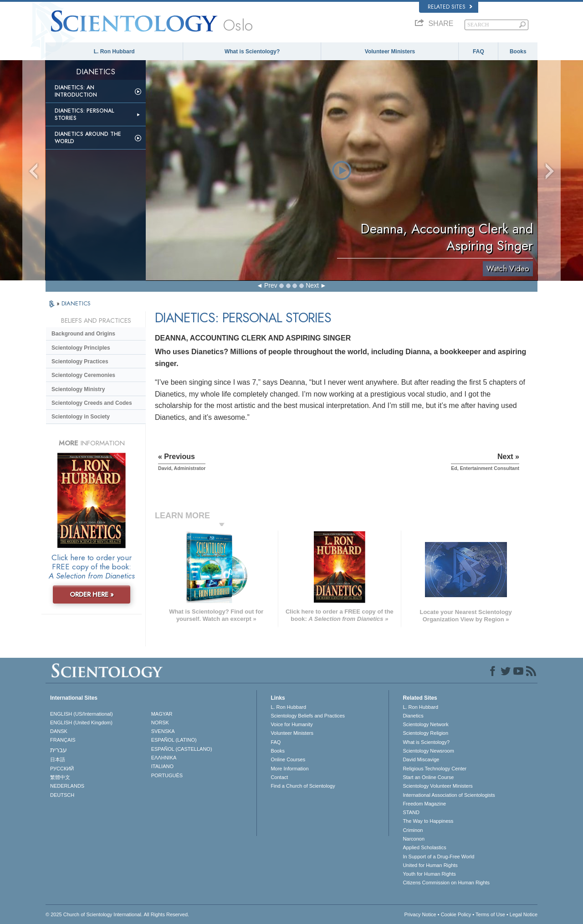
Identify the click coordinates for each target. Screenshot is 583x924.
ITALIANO (162, 766)
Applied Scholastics (424, 847)
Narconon (414, 839)
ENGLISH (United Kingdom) (81, 723)
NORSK (160, 723)
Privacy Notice (420, 914)
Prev (271, 285)
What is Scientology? (252, 52)
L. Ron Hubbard (114, 52)
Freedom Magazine (424, 804)
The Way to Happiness (428, 821)
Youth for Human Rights (429, 874)
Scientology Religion (425, 733)
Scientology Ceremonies (83, 375)
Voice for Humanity (291, 724)
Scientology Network (425, 724)
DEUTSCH (62, 795)
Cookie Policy (456, 914)
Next (312, 285)
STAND (411, 812)
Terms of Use (490, 914)
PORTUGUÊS (167, 775)
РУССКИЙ (62, 769)
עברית (59, 750)
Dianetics (413, 716)
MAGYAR (162, 714)
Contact (279, 777)
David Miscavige (421, 759)
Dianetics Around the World (88, 138)
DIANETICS (76, 303)
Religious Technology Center (435, 769)
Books (518, 52)
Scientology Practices (80, 361)
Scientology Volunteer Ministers (437, 786)
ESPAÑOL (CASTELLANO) (182, 749)
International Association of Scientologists (449, 795)
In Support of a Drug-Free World (438, 857)
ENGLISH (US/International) (82, 714)
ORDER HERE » (92, 594)
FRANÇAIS (63, 740)
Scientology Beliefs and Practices (308, 716)
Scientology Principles (81, 348)
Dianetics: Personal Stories (84, 114)
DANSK (59, 731)
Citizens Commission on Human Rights (446, 883)
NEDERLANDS (67, 786)
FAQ (478, 52)
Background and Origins (83, 334)
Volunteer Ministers (390, 52)
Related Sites (450, 7)
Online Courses (288, 759)
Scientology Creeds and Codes (92, 403)
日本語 (58, 759)
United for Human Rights (430, 865)
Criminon (413, 830)
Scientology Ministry (78, 389)
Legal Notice (524, 914)
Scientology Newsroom (428, 751)
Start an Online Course (428, 777)
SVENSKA (163, 731)
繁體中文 (60, 777)
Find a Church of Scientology (303, 786)
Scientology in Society (81, 417)
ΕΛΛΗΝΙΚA (164, 758)
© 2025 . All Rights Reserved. (117, 914)
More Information (289, 769)
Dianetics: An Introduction (76, 91)
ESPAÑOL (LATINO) (174, 740)
